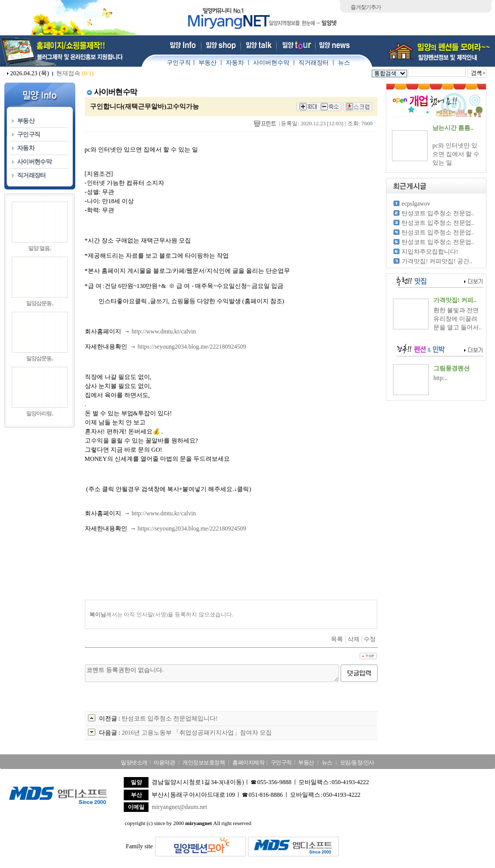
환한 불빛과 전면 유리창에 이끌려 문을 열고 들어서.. (458, 319)
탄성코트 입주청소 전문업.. (438, 213)
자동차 (235, 63)
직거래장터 (314, 63)
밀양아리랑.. (40, 413)
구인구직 (179, 63)
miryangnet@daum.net (179, 807)
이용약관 (164, 762)
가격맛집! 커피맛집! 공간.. (437, 261)
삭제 (354, 639)
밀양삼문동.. (40, 303)
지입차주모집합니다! (430, 252)
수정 (370, 639)
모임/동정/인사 (357, 762)
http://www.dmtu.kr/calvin (164, 331)
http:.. (440, 378)
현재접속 (75, 73)
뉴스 (344, 63)
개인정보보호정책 (204, 762)
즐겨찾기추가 (366, 7)
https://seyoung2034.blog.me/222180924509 (192, 347)
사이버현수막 (271, 63)
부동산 (208, 63)
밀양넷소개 (134, 762)
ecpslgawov (416, 204)
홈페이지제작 (248, 762)
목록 (337, 639)
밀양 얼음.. (40, 248)
